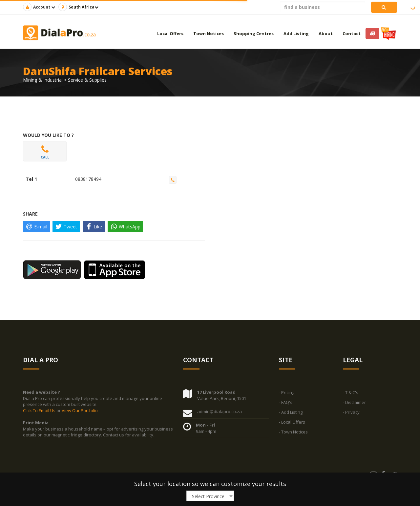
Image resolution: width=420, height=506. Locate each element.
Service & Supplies (87, 80)
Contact (352, 33)
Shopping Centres (254, 33)
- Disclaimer (354, 406)
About (326, 33)
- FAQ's (286, 406)
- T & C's (351, 396)
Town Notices (209, 33)
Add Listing (296, 33)
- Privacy (351, 415)
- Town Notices (293, 435)
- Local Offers (292, 425)
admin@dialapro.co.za (220, 415)
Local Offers (170, 33)
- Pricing (287, 396)
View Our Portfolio (80, 413)
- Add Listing (291, 415)
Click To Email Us (40, 413)
